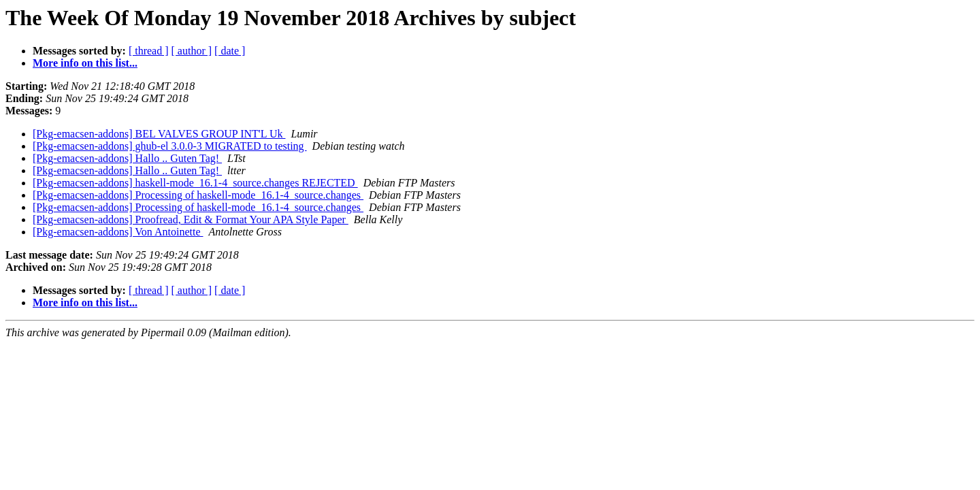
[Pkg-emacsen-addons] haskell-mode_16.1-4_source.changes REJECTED (195, 183)
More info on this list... (85, 63)
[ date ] (230, 51)
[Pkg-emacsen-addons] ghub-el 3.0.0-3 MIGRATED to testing (170, 146)
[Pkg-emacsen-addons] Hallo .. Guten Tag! (127, 158)
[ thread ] (149, 51)
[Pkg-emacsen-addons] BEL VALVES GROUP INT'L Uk (159, 134)
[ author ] (192, 51)
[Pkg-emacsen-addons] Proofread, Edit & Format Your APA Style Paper (191, 219)
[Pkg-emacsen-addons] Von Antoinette (118, 232)
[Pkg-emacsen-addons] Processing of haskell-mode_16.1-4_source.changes (198, 195)
